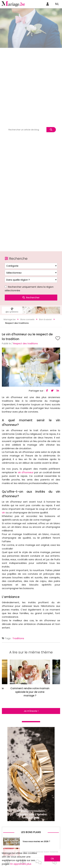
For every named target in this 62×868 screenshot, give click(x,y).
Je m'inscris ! (31, 711)
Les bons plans (31, 832)
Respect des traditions (25, 343)
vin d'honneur (26, 472)
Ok (52, 859)
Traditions (18, 638)
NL (57, 4)
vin (3, 513)
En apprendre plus (21, 864)
